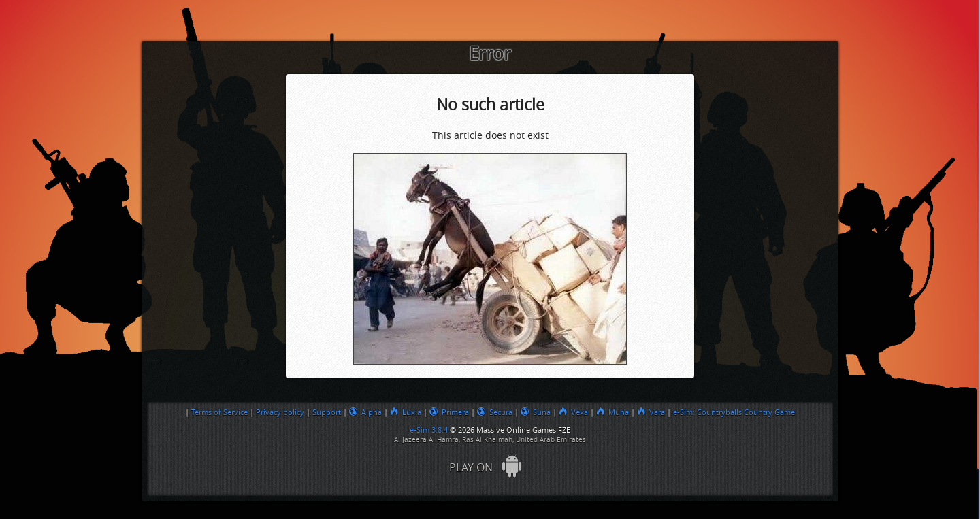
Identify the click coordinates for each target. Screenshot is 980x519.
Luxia (406, 412)
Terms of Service (219, 412)
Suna (536, 412)
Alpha (365, 412)
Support (327, 412)
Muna (612, 412)
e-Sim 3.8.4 (429, 430)
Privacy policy (280, 412)
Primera (449, 412)
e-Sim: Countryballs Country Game (734, 412)
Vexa (573, 412)
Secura (495, 412)
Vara (651, 412)
